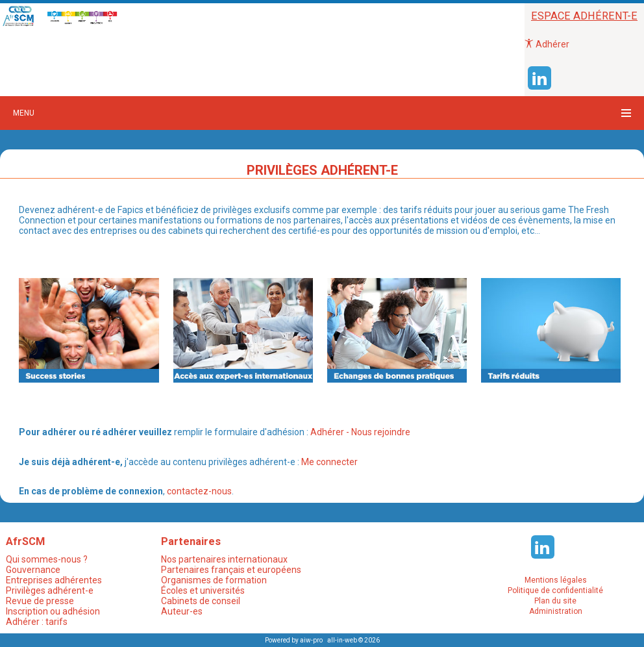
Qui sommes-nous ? (47, 559)
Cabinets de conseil (201, 601)
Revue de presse (40, 601)
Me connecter (328, 462)
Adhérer (547, 44)
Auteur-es (182, 611)
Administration (556, 611)
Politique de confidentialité (555, 590)
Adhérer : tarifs (37, 622)
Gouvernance (33, 570)
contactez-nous (199, 491)
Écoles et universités (203, 590)
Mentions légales (556, 580)
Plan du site (555, 601)
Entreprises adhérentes (54, 580)
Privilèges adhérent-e (50, 590)
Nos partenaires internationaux (224, 559)
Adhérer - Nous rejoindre (359, 432)
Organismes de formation (214, 580)
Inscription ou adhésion (53, 611)
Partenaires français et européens (231, 570)
